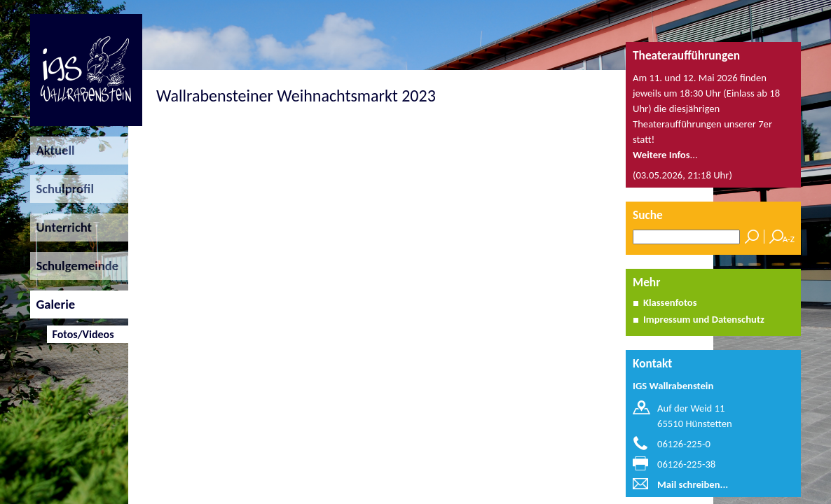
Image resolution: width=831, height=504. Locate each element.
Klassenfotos (670, 302)
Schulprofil (62, 189)
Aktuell (53, 150)
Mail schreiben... (693, 484)
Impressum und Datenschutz (704, 319)
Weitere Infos (661, 155)
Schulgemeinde (74, 266)
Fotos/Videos (80, 334)
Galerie (53, 304)
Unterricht (61, 227)
